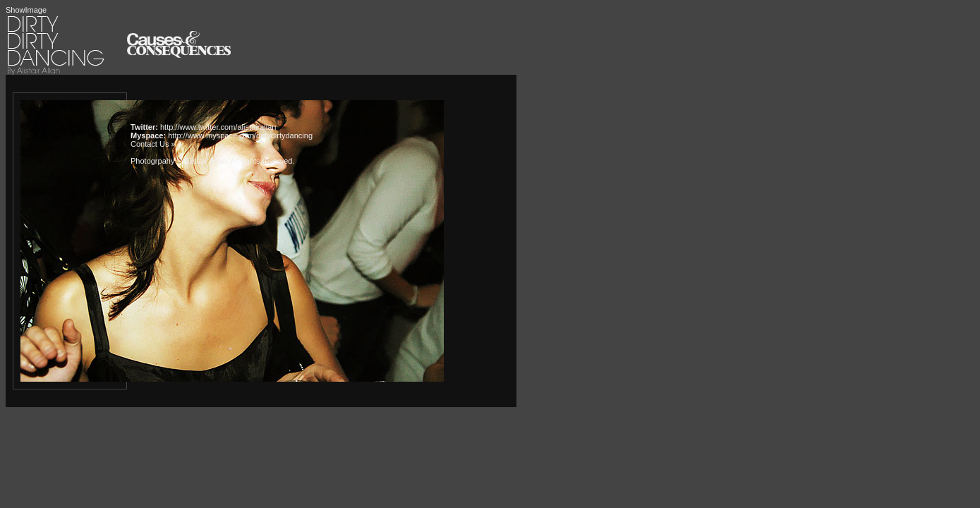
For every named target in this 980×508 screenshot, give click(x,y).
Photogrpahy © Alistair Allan (179, 161)
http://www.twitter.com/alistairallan (218, 127)
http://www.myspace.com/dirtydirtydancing (240, 135)
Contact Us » (153, 144)
